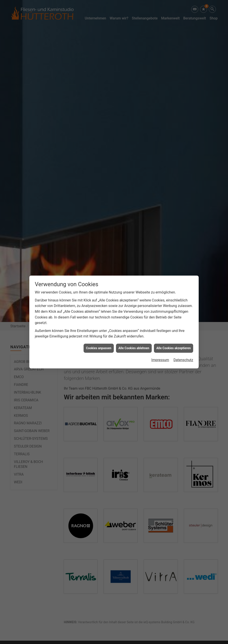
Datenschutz (183, 360)
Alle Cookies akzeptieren (174, 348)
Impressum (160, 360)
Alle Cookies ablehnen (134, 348)
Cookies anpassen (99, 348)
